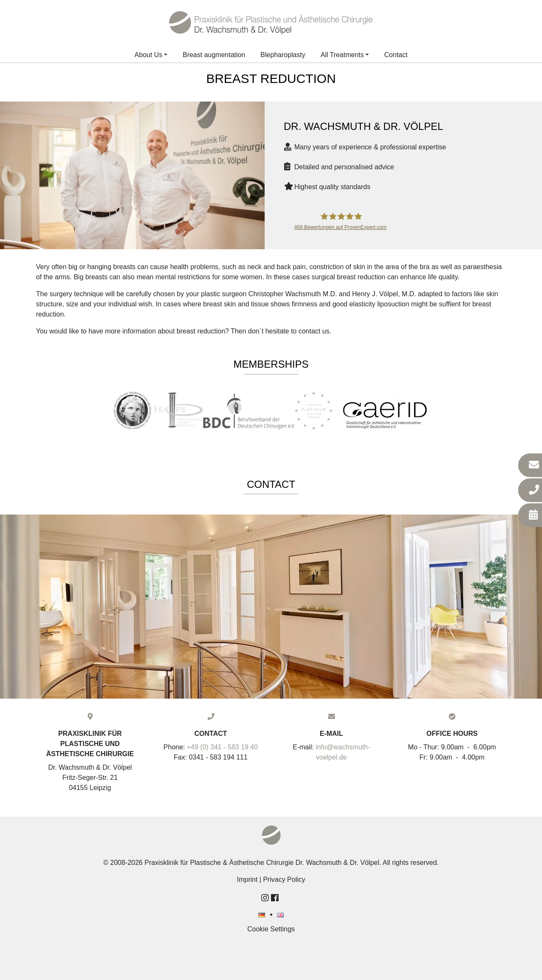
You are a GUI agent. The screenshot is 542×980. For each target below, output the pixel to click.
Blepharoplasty (283, 55)
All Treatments (342, 55)
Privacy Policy (284, 880)
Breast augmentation (214, 55)
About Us (149, 55)
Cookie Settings (271, 929)
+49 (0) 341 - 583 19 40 (222, 747)
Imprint (247, 880)
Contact (396, 55)
